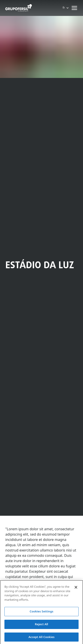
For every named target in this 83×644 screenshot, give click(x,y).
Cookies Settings (41, 613)
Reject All (42, 625)
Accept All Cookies (42, 638)
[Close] (76, 589)
